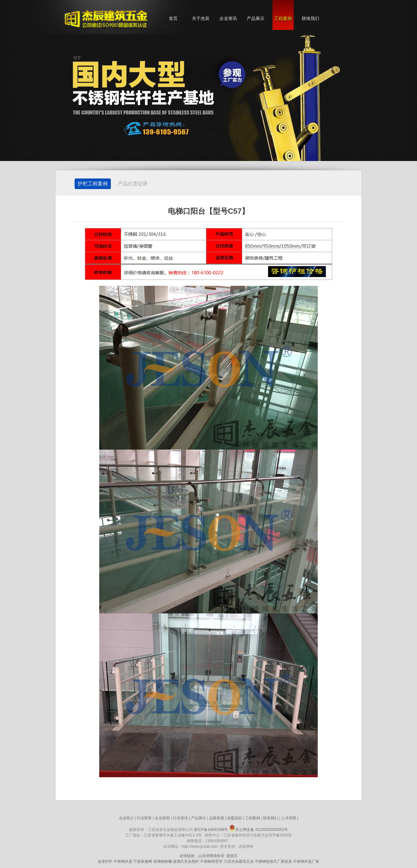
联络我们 (311, 18)
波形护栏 (105, 861)
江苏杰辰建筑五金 (239, 861)
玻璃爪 (179, 861)
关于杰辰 (201, 18)
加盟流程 (234, 818)
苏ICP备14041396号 (211, 830)
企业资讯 (228, 18)
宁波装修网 (143, 861)
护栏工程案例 (93, 184)
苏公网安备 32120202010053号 (259, 830)
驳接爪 (232, 856)
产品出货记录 (133, 184)
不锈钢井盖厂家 (306, 861)
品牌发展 (217, 818)
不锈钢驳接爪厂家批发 (273, 861)
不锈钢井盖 (123, 861)
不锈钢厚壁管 (211, 861)
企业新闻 (162, 818)
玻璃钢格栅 (163, 861)
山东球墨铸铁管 (211, 856)
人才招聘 (289, 818)
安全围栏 (192, 861)
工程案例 (283, 18)
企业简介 (126, 818)
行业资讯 (180, 818)
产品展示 (256, 18)
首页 (173, 18)
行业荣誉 (144, 818)
